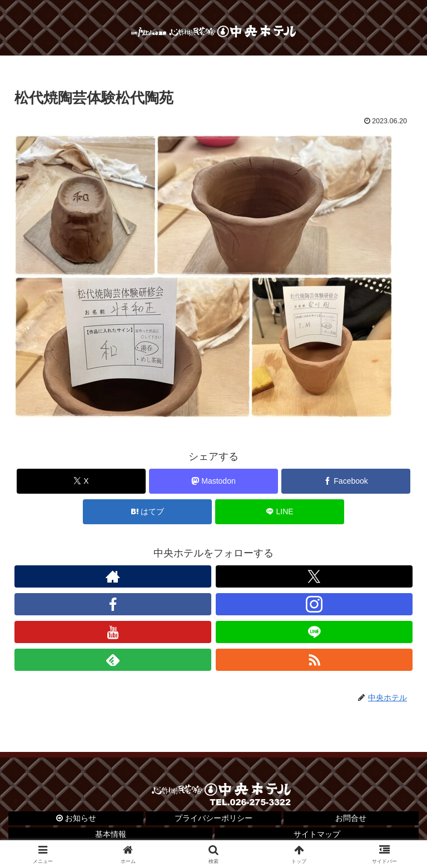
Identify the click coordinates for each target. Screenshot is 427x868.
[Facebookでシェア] (346, 481)
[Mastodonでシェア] (214, 481)
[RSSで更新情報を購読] (314, 660)
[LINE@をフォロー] (314, 632)
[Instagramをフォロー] (314, 604)
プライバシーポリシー (213, 818)
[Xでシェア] (81, 481)
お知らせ (76, 818)
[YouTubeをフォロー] (113, 632)
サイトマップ (317, 834)
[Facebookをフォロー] (113, 604)
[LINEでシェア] (280, 512)
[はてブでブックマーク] (148, 512)
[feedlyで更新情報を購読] (113, 660)
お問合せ (351, 818)
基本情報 (111, 834)
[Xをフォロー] (314, 576)
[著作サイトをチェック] (113, 576)
